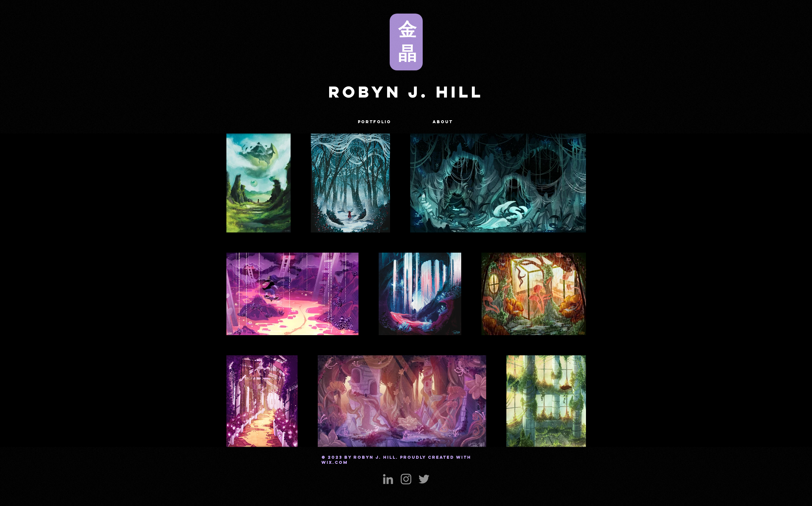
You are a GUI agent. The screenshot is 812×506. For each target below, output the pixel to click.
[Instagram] (406, 479)
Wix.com (335, 462)
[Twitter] (424, 479)
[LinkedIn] (388, 479)
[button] (375, 122)
